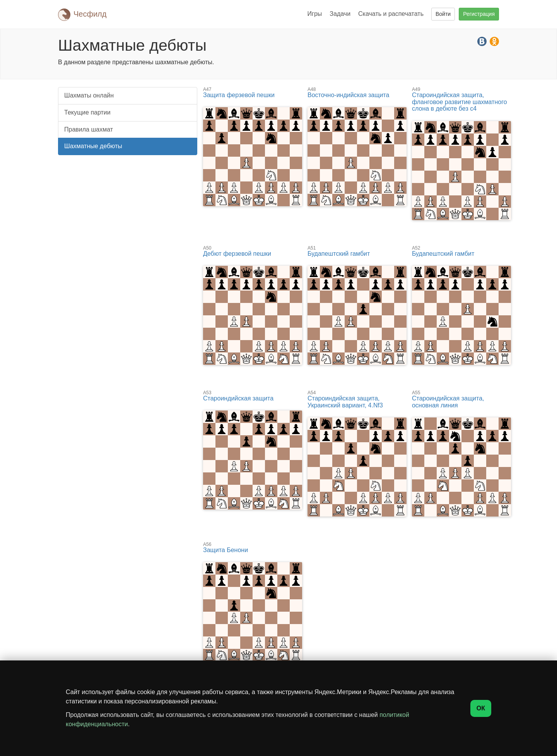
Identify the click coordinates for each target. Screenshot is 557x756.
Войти (443, 14)
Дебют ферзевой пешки (253, 251)
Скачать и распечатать (391, 14)
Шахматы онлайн (89, 95)
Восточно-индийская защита (357, 93)
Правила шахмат (89, 129)
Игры (315, 14)
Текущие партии (87, 112)
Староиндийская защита (253, 396)
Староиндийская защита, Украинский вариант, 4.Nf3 (357, 399)
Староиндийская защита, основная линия (461, 399)
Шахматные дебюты (93, 146)
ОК (481, 708)
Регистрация (479, 14)
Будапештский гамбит (357, 251)
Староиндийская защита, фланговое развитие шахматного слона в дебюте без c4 (461, 99)
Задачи (340, 14)
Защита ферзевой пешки (253, 93)
